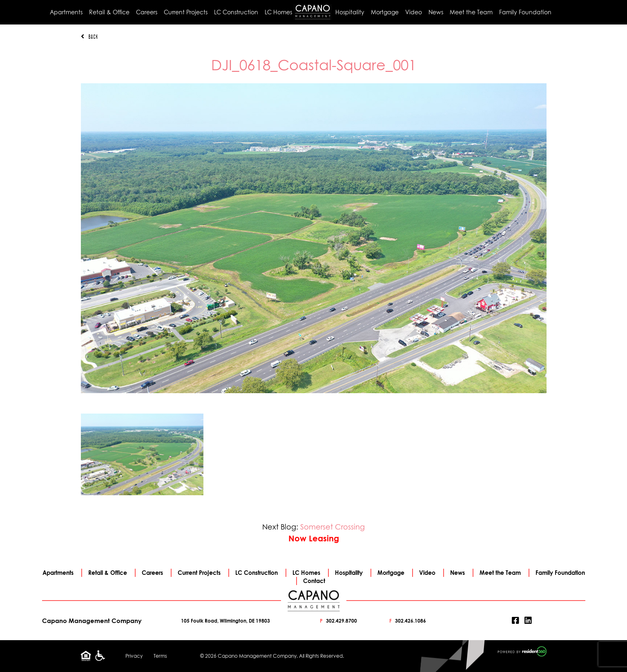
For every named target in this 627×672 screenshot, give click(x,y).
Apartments (66, 12)
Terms (160, 656)
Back (89, 37)
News (436, 12)
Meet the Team (471, 12)
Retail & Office (109, 12)
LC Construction (236, 12)
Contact (314, 581)
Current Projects (186, 12)
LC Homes (278, 12)
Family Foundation (525, 12)
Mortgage (385, 12)
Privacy (134, 656)
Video (414, 12)
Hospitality (350, 12)
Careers (147, 12)
